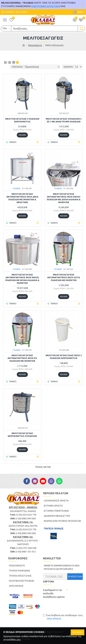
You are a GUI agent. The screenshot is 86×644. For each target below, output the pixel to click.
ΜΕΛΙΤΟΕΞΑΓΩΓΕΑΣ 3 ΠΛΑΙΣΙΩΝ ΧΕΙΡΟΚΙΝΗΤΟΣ (22, 120)
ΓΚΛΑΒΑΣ (17, 188)
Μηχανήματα (35, 45)
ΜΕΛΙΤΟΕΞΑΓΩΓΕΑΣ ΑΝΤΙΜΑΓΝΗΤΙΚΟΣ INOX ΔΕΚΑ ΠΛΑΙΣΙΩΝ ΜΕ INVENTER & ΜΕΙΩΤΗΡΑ (22, 198)
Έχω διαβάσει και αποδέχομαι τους (63, 617)
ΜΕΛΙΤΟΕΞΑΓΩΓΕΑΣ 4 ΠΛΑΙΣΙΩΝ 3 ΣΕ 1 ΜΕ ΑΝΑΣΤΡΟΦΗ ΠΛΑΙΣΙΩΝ (64, 120)
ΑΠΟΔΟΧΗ (78, 632)
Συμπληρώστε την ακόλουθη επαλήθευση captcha (54, 593)
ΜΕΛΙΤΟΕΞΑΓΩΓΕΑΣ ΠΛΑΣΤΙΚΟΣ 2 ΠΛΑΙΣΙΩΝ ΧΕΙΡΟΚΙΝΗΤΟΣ (64, 357)
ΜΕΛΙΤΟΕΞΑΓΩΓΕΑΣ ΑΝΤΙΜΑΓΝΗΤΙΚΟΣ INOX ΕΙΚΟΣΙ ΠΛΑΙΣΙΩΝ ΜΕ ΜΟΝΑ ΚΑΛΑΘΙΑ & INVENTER (22, 279)
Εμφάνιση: (68, 67)
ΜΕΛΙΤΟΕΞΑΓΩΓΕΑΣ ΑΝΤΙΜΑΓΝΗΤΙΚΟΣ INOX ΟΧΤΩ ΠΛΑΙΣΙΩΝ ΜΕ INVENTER (64, 277)
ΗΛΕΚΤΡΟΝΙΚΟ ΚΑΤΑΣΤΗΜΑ (46, 6)
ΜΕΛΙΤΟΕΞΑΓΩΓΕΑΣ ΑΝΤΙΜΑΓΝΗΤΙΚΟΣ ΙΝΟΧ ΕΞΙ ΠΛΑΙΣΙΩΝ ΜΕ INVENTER (22, 358)
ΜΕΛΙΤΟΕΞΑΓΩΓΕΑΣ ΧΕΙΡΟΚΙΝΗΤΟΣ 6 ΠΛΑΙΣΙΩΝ (22, 435)
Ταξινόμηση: (17, 67)
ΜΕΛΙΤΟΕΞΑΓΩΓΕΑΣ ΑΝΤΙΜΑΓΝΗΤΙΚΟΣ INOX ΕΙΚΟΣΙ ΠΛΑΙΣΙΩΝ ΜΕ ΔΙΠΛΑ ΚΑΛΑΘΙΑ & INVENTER (64, 198)
